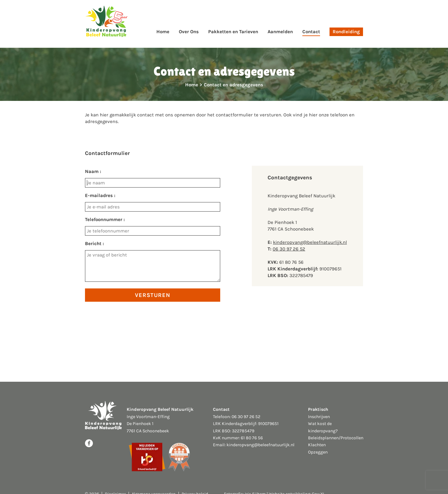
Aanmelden (280, 32)
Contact (311, 32)
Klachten (317, 445)
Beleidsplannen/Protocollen (336, 438)
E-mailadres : (100, 195)
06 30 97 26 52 (289, 249)
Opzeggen (318, 452)
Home (163, 32)
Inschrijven (319, 417)
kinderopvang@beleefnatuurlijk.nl (310, 242)
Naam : (93, 171)
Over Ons (189, 32)
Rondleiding (346, 32)
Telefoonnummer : (105, 219)
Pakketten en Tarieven (233, 32)
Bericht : (94, 244)
